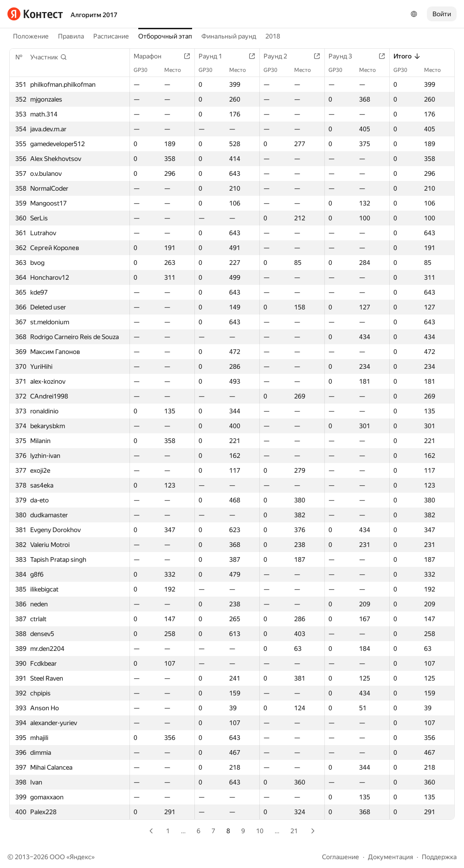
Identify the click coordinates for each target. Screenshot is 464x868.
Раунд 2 (280, 56)
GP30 (145, 70)
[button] (49, 57)
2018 (273, 36)
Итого (407, 56)
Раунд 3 (345, 56)
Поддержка (439, 857)
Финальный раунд (229, 36)
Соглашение (341, 857)
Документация (390, 857)
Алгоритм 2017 (94, 15)
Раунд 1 (215, 56)
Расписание (111, 36)
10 (260, 831)
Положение (31, 36)
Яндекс (81, 857)
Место (177, 70)
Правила (71, 36)
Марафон (152, 56)
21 (294, 831)
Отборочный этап (165, 36)
